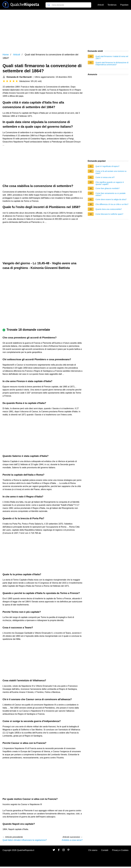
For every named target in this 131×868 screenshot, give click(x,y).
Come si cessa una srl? (105, 177)
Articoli (101, 5)
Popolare (124, 5)
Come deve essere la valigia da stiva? (111, 199)
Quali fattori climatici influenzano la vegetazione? (25, 840)
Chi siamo (93, 850)
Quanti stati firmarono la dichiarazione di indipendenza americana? (112, 64)
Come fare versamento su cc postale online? (111, 194)
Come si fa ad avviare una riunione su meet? (111, 172)
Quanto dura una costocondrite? (109, 209)
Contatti (105, 850)
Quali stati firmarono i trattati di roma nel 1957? (112, 57)
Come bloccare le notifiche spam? (109, 214)
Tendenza (112, 5)
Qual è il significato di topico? (107, 166)
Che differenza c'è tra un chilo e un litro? (112, 204)
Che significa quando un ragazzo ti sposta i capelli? (110, 183)
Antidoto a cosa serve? (72, 840)
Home (6, 55)
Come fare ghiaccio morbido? (108, 188)
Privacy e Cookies (120, 850)
